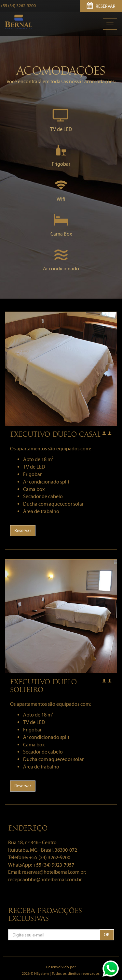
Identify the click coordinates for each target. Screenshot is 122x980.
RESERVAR (101, 6)
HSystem (41, 974)
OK (107, 935)
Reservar (23, 530)
